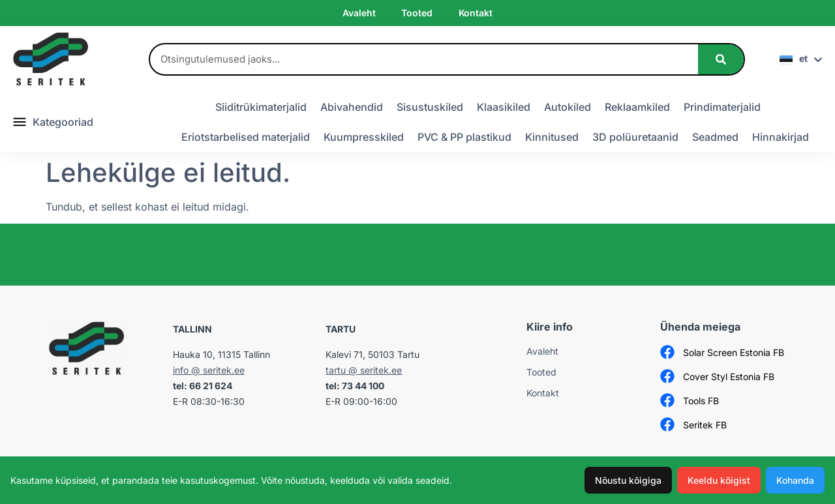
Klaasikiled (504, 107)
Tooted (417, 13)
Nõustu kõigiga (628, 480)
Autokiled (568, 107)
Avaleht (359, 13)
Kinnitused (552, 137)
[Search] (721, 59)
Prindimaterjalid (722, 107)
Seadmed (715, 137)
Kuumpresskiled (364, 137)
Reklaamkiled (637, 107)
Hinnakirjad (781, 137)
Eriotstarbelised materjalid (246, 137)
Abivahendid (352, 107)
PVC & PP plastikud (464, 137)
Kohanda (795, 480)
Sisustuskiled (430, 107)
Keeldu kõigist (719, 480)
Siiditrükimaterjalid (261, 107)
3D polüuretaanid (635, 137)
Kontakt (476, 13)
